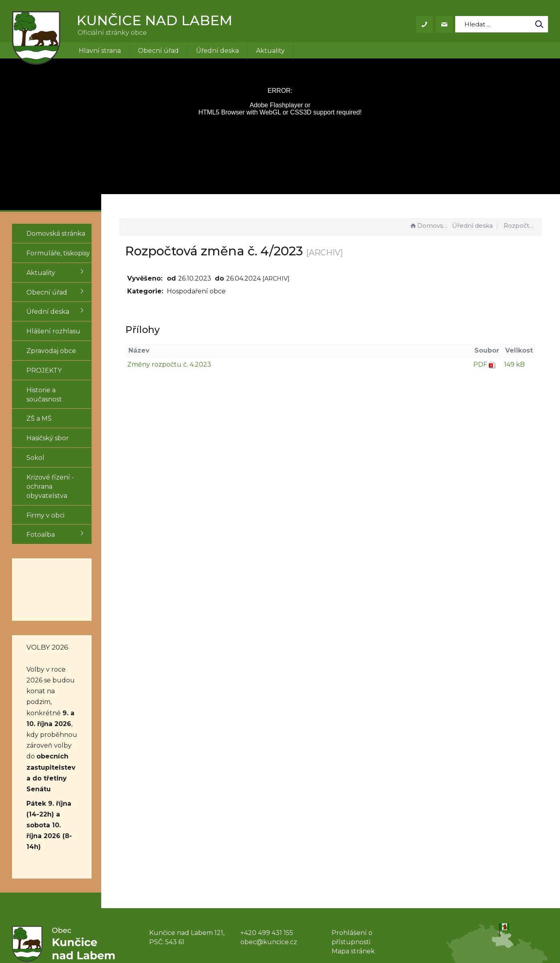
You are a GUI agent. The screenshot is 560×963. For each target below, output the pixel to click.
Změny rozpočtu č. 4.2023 (196, 364)
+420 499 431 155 (267, 849)
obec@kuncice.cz (269, 858)
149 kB (514, 364)
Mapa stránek (353, 868)
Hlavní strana (100, 51)
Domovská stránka (430, 226)
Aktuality (270, 51)
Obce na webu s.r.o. (391, 934)
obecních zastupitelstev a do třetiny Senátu (57, 716)
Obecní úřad (158, 51)
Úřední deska (217, 51)
